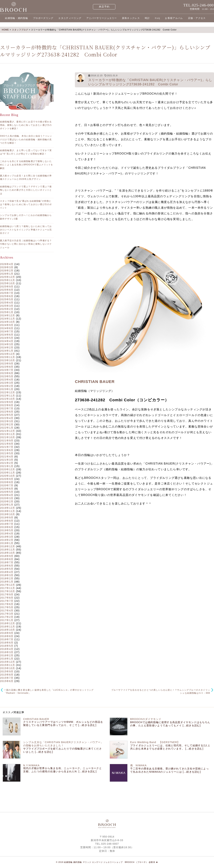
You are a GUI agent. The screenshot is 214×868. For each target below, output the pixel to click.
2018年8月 (7, 559)
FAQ (157, 18)
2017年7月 (7, 601)
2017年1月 (7, 620)
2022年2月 (7, 424)
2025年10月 (7, 283)
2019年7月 (7, 524)
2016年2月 (7, 655)
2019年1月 (7, 543)
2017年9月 (7, 594)
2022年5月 (7, 415)
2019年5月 (7, 530)
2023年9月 (7, 364)
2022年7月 (7, 408)
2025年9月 (7, 287)
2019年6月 (7, 527)
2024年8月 (7, 328)
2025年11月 (7, 280)
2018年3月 (7, 575)
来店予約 (104, 7)
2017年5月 (7, 607)
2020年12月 (7, 469)
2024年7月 (7, 331)
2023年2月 (7, 386)
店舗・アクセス (197, 18)
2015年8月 (7, 675)
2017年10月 (7, 591)
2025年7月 (7, 293)
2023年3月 (7, 383)
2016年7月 (7, 639)
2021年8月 (7, 444)
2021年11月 (7, 434)
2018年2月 (7, 578)
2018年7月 (7, 562)
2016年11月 (7, 627)
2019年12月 (7, 508)
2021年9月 (7, 441)
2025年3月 (7, 306)
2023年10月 (7, 360)
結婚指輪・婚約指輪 (16, 18)
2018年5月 (7, 569)
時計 (147, 18)
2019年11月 (7, 511)
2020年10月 (7, 476)
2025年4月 (7, 303)
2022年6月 (7, 412)
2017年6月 (7, 604)
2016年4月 (7, 649)
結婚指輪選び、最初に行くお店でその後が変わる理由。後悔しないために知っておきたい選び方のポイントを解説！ (26, 125)
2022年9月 (7, 402)
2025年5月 (7, 299)
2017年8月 (7, 598)
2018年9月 (7, 556)
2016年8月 (7, 636)
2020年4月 (7, 495)
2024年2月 (7, 347)
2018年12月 (7, 546)
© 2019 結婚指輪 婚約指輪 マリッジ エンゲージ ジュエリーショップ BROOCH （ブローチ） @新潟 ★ (107, 862)
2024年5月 (7, 338)
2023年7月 (7, 370)
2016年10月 (7, 630)
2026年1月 (7, 274)
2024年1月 (7, 351)
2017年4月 (7, 611)
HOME (5, 30)
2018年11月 (7, 550)
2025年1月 (7, 312)
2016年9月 (7, 633)
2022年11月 (7, 396)
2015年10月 (7, 668)
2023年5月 (7, 376)
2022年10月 (7, 399)
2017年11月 (7, 588)
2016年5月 (7, 646)
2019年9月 (7, 517)
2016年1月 (7, 659)
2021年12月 (7, 431)
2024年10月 (7, 322)
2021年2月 (7, 463)
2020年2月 (7, 501)
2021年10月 (7, 437)
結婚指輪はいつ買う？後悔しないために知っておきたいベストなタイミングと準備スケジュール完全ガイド (26, 230)
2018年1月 (7, 582)
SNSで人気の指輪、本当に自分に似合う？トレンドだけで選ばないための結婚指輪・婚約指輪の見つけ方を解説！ (26, 139)
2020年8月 (7, 482)
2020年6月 (7, 489)
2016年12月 (7, 623)
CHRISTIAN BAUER (95, 382)
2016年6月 (7, 643)
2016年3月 (7, 652)
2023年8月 (7, 367)
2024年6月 (7, 335)
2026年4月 (7, 264)
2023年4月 (7, 380)
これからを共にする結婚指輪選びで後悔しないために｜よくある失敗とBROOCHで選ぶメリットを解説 (26, 165)
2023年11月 (7, 357)
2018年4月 (7, 572)
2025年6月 (7, 296)
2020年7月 (7, 485)
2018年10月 (7, 553)
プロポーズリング (43, 18)
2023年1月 (7, 389)
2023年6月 (7, 373)
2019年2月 (7, 540)
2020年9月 (7, 479)
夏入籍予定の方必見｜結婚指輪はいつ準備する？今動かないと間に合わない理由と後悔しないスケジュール (26, 244)
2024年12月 (7, 315)
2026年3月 (7, 267)
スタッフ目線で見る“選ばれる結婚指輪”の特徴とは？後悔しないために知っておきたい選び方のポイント (26, 204)
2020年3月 (7, 498)
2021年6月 (7, 450)
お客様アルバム (174, 18)
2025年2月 (7, 309)
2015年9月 (7, 671)
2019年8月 (7, 521)
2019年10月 (7, 514)
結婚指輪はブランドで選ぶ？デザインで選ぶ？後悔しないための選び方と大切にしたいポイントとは (26, 190)
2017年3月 (7, 614)
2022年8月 (7, 405)
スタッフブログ (20, 30)
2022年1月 (7, 428)
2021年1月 (7, 466)
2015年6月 (7, 681)
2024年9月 (7, 325)
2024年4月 (7, 341)
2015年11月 (7, 665)
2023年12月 (7, 354)
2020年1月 (7, 505)
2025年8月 (7, 290)
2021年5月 (7, 453)
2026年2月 (7, 271)
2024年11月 (7, 319)
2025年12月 (7, 277)
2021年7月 (7, 447)
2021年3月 (7, 460)
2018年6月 (7, 566)
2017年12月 (7, 585)
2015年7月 (7, 678)
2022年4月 (7, 418)
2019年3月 (7, 537)
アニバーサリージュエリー (102, 18)
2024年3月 (7, 344)
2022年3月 (7, 421)
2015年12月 (7, 662)
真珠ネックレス (131, 18)
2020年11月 (7, 473)
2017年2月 (7, 617)
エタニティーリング (70, 18)
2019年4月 (7, 534)
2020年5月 (7, 492)
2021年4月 (7, 457)
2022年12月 (7, 392)
